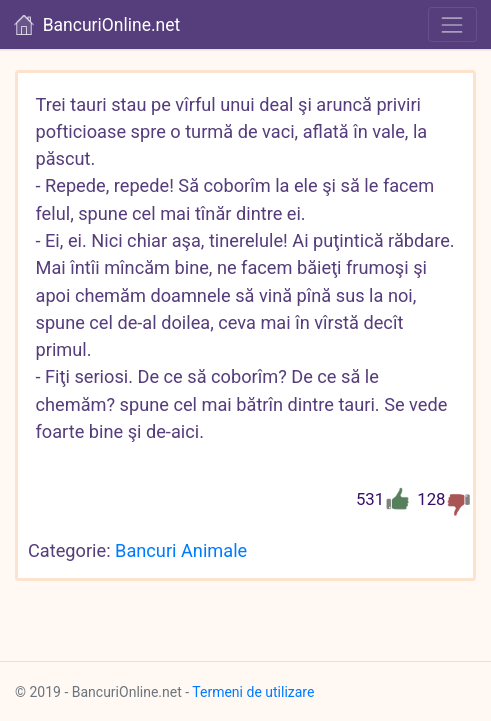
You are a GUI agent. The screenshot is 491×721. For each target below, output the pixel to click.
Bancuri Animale (181, 550)
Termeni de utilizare (253, 692)
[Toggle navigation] (452, 24)
